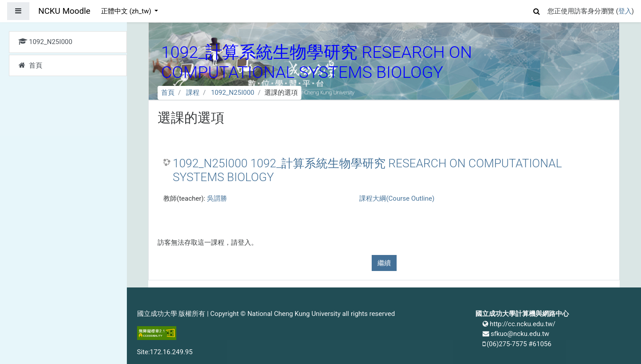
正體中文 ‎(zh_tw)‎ (127, 11)
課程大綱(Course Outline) (397, 198)
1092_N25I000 (233, 93)
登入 (625, 11)
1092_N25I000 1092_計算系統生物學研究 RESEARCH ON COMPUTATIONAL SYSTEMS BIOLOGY (367, 170)
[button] (537, 10)
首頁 (168, 93)
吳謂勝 (217, 198)
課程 (193, 93)
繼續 (384, 263)
